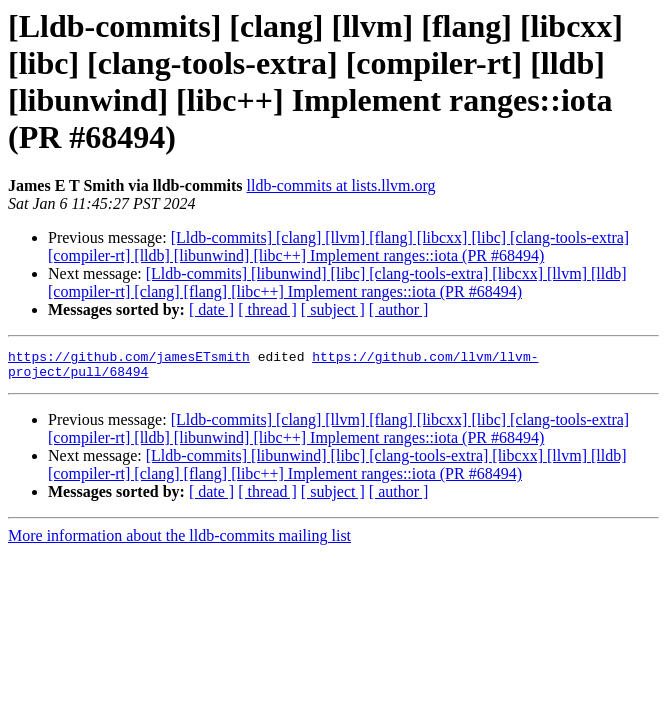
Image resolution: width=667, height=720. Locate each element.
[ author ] (399, 309)
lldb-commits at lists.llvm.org (341, 185)
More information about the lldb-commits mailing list (179, 541)
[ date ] (211, 309)
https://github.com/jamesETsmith (129, 359)
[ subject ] (333, 309)
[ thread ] (267, 309)
